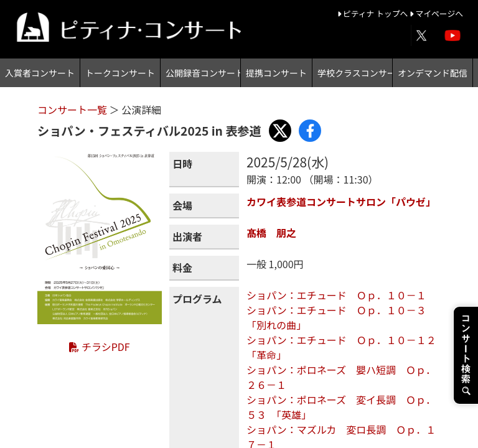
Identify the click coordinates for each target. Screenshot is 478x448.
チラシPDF (99, 347)
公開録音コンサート (203, 73)
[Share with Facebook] (310, 131)
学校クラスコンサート (355, 73)
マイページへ (436, 13)
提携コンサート (276, 73)
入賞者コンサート (40, 73)
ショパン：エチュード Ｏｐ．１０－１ (336, 295)
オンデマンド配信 (433, 73)
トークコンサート (120, 73)
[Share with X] (280, 131)
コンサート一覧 (73, 110)
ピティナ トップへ (374, 13)
